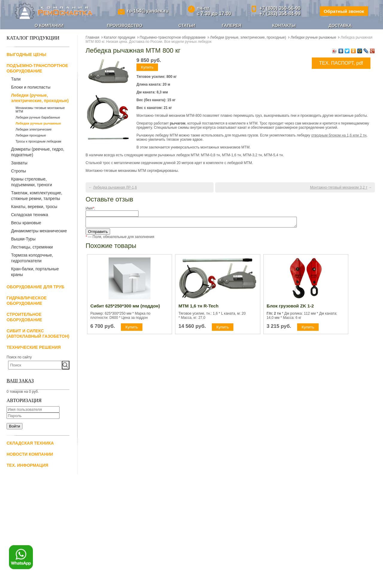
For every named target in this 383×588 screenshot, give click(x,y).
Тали (16, 79)
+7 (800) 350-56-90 (278, 8)
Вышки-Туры (23, 239)
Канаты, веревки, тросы (34, 207)
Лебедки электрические (34, 129)
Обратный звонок (342, 11)
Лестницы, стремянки (32, 247)
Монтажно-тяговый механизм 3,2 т (339, 187)
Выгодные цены (26, 54)
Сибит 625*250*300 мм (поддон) (125, 308)
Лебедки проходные (31, 135)
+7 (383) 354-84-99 (278, 14)
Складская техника (30, 215)
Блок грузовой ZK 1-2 (290, 308)
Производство (124, 25)
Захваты (19, 163)
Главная (92, 37)
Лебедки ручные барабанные (38, 117)
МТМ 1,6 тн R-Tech (198, 308)
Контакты (284, 25)
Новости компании (30, 454)
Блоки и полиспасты (31, 87)
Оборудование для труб (35, 287)
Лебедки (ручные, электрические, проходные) (40, 98)
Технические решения (34, 347)
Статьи (187, 25)
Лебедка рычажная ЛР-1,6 (115, 187)
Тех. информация (27, 465)
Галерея (231, 25)
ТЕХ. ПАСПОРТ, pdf (341, 63)
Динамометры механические (39, 231)
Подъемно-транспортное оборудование (173, 37)
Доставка (340, 25)
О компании (49, 25)
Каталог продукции (120, 37)
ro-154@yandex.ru (147, 11)
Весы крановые (26, 223)
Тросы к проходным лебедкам (38, 141)
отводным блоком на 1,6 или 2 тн (339, 135)
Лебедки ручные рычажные (38, 123)
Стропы (19, 171)
